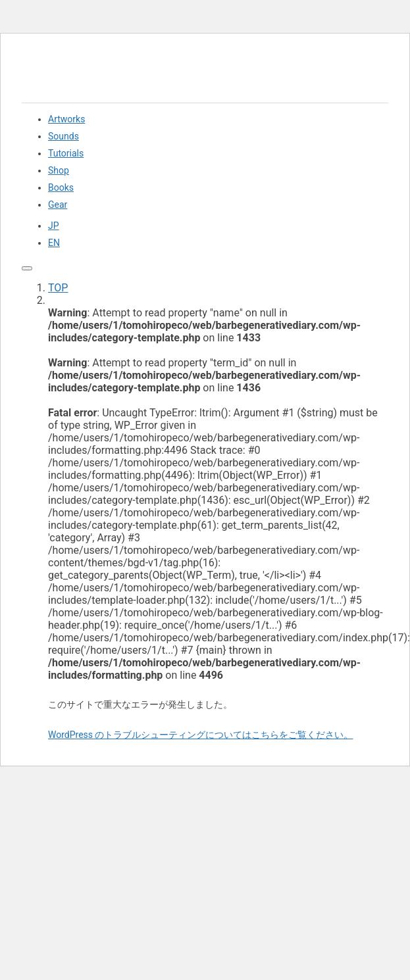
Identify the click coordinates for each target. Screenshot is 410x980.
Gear (58, 205)
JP (54, 226)
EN (54, 243)
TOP (58, 288)
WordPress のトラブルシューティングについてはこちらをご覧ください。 (201, 735)
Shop (59, 170)
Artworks (66, 119)
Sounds (64, 136)
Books (61, 187)
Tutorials (66, 153)
